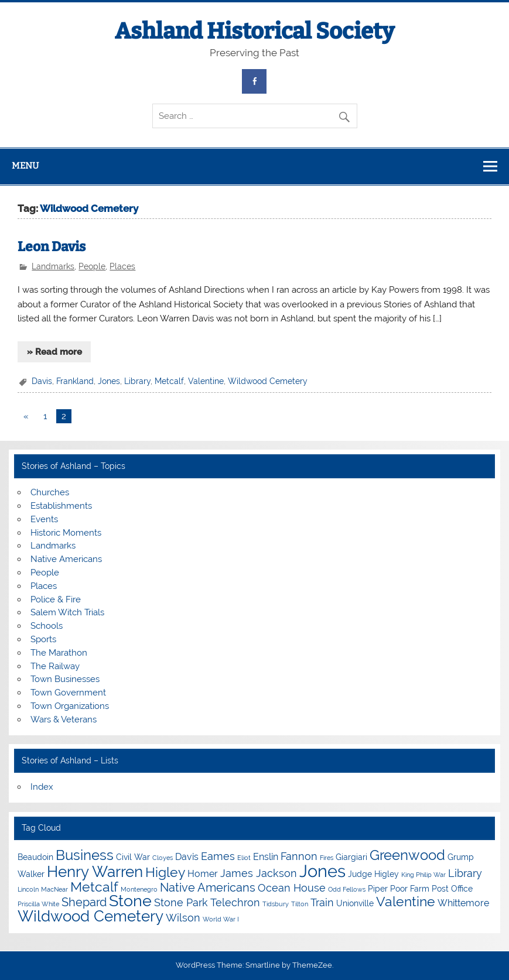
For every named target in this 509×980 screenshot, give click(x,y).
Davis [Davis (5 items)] (187, 857)
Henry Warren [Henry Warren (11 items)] (95, 872)
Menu (25, 166)
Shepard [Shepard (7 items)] (84, 902)
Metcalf (169, 381)
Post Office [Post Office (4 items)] (452, 889)
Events (44, 519)
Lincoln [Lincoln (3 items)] (28, 889)
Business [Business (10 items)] (85, 855)
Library (137, 381)
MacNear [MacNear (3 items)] (54, 889)
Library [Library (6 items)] (465, 873)
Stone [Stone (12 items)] (130, 901)
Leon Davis (52, 247)
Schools (47, 626)
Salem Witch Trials (67, 612)
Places (122, 266)
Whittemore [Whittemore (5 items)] (463, 903)
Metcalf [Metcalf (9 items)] (94, 887)
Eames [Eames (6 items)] (218, 856)
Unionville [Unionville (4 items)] (355, 903)
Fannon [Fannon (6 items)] (299, 856)
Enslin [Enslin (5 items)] (266, 857)
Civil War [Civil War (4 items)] (133, 857)
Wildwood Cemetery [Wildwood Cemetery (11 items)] (90, 916)
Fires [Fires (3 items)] (327, 858)
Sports (43, 639)
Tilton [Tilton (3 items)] (300, 904)
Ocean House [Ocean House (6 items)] (292, 888)
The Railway (55, 666)
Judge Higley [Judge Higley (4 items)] (373, 874)
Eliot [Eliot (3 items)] (244, 858)
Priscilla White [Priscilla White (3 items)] (38, 904)
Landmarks (53, 266)
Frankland (75, 381)
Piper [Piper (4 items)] (378, 889)
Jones (109, 381)
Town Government (68, 693)
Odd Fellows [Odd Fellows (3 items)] (347, 889)
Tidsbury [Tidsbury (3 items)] (276, 904)
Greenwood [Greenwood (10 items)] (407, 855)
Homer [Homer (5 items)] (203, 874)
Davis (42, 381)
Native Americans (66, 559)
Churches (50, 492)
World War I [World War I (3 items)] (221, 919)
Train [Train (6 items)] (322, 902)
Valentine (206, 381)
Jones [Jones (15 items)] (322, 871)
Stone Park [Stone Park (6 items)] (181, 902)
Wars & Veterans (64, 719)
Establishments (61, 506)
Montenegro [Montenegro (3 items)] (139, 889)
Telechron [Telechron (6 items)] (235, 902)
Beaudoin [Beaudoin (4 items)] (35, 857)
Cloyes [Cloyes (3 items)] (163, 858)
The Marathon (59, 653)
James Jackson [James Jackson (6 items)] (259, 873)
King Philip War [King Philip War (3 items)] (423, 875)
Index (42, 787)
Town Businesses (65, 679)
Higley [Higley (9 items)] (165, 872)
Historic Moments (66, 533)
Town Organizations (70, 706)
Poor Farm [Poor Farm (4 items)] (410, 889)
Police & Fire (56, 599)
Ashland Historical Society (255, 31)
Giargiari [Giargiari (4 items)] (351, 857)
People (92, 266)
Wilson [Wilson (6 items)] (183, 918)
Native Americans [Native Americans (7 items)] (208, 888)
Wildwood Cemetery (268, 381)
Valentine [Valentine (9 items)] (406, 901)
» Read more (54, 352)
